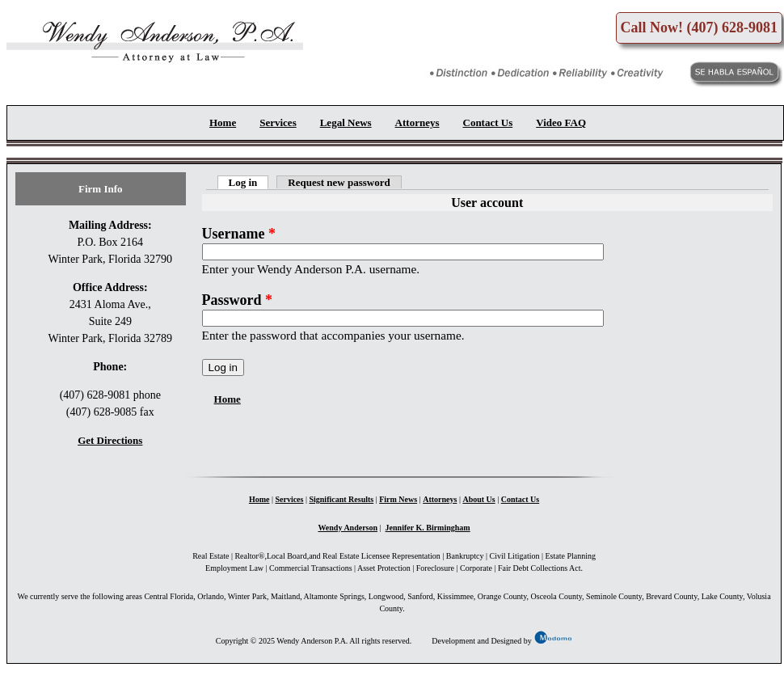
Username (239, 234)
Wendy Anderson (348, 528)
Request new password (339, 182)
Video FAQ (561, 122)
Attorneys (417, 122)
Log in (249, 182)
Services (278, 122)
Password (238, 300)
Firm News (398, 499)
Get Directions (110, 440)
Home (223, 122)
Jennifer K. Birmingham (428, 528)
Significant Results (341, 499)
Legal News (346, 122)
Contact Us (488, 122)
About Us (478, 499)
